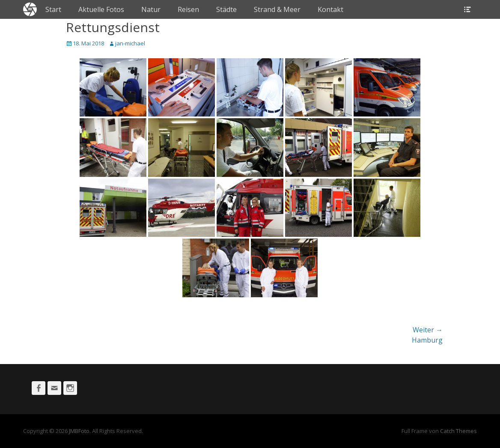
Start (53, 9)
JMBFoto (79, 431)
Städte (226, 9)
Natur (151, 9)
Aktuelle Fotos (101, 9)
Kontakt (330, 9)
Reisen (188, 9)
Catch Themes (458, 431)
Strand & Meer (277, 9)
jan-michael (130, 43)
